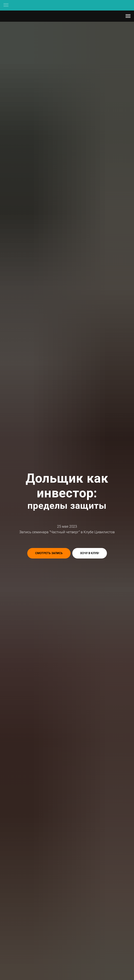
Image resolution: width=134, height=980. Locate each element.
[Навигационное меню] (6, 5)
